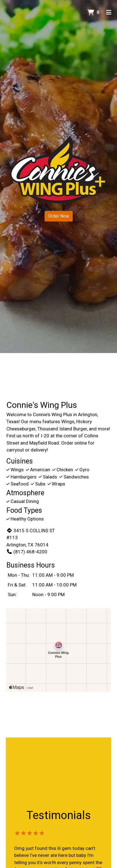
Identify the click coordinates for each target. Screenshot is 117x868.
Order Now (59, 216)
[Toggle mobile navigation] (109, 13)
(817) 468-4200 (27, 552)
